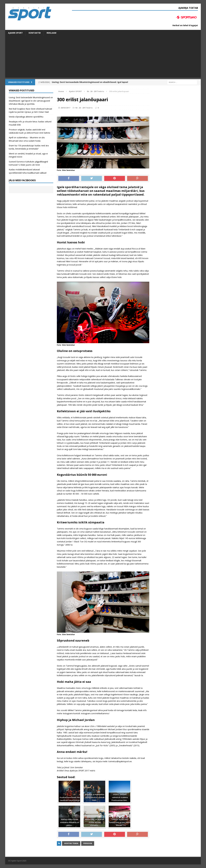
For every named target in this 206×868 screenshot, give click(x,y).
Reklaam (51, 33)
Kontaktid (35, 33)
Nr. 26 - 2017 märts (84, 108)
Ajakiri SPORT (15, 33)
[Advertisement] (103, 58)
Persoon (88, 843)
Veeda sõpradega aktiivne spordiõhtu (26, 117)
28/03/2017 (65, 108)
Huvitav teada (71, 843)
